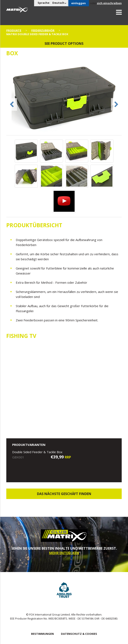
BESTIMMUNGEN (42, 634)
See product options (64, 44)
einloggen (79, 3)
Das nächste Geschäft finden (64, 494)
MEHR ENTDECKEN (64, 553)
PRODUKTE (14, 30)
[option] (64, 98)
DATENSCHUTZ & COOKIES (79, 634)
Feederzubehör (43, 30)
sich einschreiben (109, 3)
